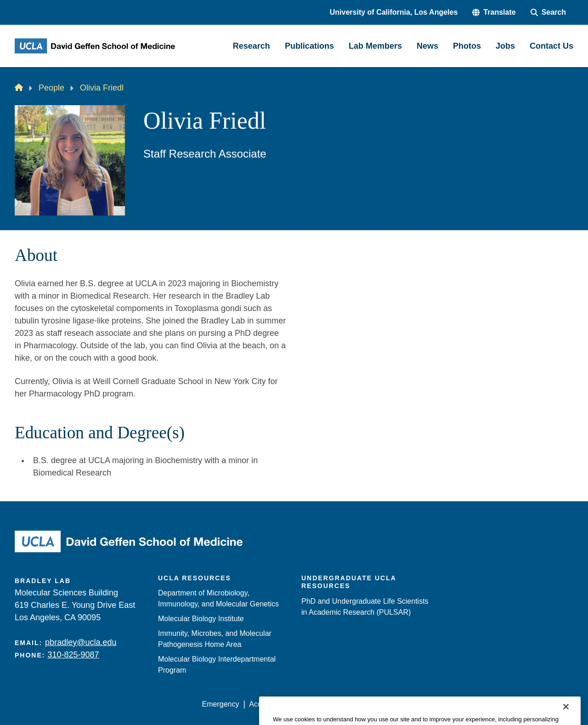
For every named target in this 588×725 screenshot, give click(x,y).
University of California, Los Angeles (394, 12)
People (51, 88)
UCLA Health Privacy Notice (422, 704)
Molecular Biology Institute (201, 619)
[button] (494, 12)
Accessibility (269, 704)
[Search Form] (548, 12)
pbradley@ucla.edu (81, 642)
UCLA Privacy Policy (333, 704)
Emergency (221, 704)
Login (486, 704)
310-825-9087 (73, 655)
